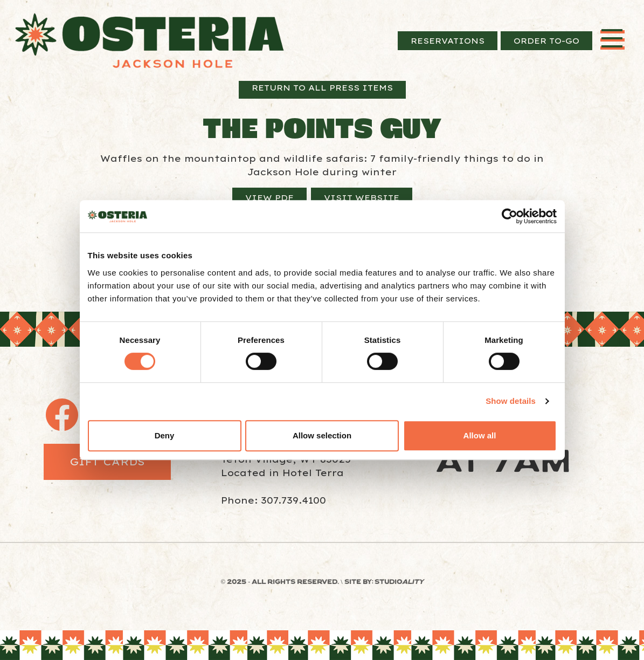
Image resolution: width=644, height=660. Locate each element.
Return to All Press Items (322, 88)
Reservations (448, 41)
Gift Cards (107, 462)
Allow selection (322, 435)
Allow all (480, 435)
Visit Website (362, 198)
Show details (511, 401)
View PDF (269, 198)
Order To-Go (546, 41)
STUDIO (399, 582)
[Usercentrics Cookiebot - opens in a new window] (510, 216)
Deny (165, 435)
